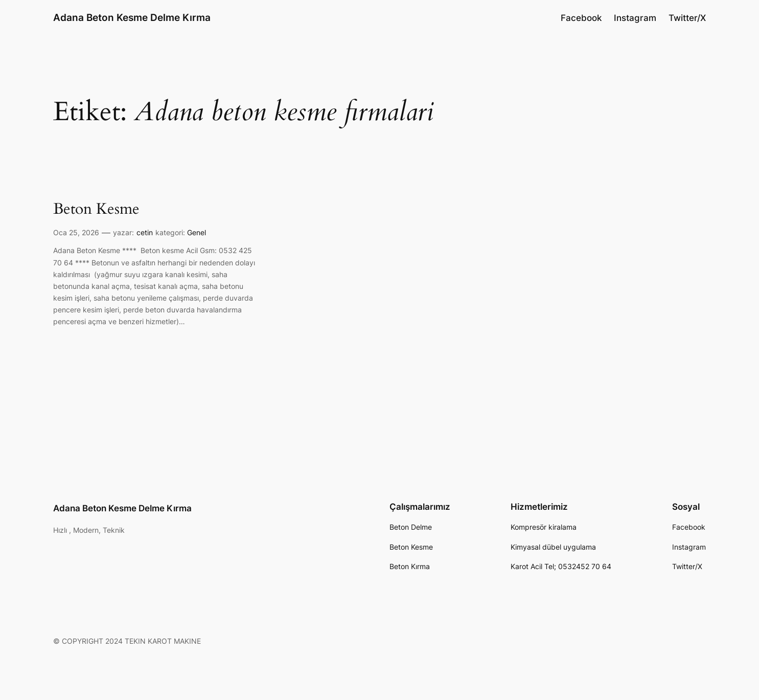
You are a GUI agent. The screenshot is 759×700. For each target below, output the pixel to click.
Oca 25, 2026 (76, 232)
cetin (145, 232)
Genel (197, 232)
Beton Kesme (96, 210)
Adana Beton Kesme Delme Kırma (132, 17)
